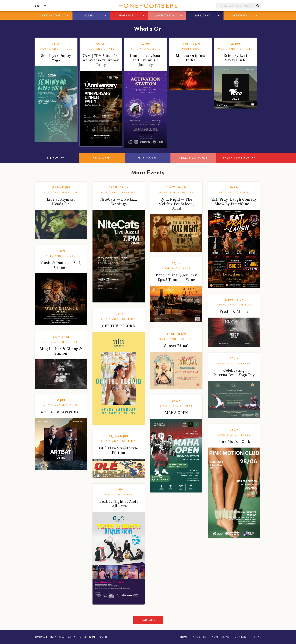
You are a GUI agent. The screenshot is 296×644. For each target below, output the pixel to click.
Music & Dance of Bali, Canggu (61, 265)
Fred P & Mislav (234, 312)
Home (184, 637)
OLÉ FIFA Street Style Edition (119, 450)
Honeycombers (59, 637)
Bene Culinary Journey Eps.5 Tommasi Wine (176, 277)
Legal (257, 637)
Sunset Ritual (176, 346)
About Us (200, 637)
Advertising (221, 637)
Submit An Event (193, 158)
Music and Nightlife (235, 49)
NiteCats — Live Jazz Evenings (119, 202)
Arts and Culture (146, 49)
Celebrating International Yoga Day (234, 373)
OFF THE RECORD (119, 326)
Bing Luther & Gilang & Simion (61, 351)
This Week (102, 158)
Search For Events (239, 158)
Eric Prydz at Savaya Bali (235, 58)
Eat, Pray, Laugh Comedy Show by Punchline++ (234, 202)
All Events (56, 158)
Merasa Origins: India (191, 58)
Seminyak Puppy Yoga (56, 58)
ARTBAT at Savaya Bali (61, 412)
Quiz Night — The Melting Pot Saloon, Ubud (176, 204)
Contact (241, 637)
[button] (68, 15)
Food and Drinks (101, 49)
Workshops (191, 49)
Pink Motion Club (234, 441)
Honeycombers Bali (148, 6)
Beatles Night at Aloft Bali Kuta (119, 504)
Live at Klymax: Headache (61, 202)
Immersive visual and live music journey (146, 60)
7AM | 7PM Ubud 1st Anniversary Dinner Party (101, 60)
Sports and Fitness (56, 49)
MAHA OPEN (176, 413)
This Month (148, 158)
